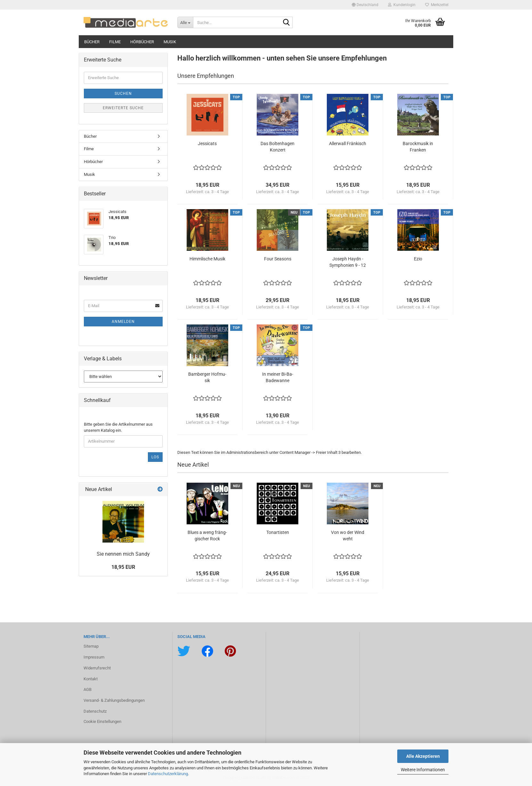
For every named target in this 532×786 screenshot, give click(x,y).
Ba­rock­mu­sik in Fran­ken (418, 147)
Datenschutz (95, 711)
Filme (115, 42)
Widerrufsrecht (97, 668)
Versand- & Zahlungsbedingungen (114, 700)
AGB (88, 689)
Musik (170, 42)
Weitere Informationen (423, 770)
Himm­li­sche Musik (207, 259)
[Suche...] (185, 22)
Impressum (94, 657)
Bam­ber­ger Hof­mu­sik (207, 377)
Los (155, 457)
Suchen (123, 94)
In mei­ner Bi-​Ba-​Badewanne (278, 377)
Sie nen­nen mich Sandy (123, 554)
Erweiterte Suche (123, 108)
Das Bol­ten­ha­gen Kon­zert (278, 147)
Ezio (418, 259)
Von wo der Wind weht (348, 536)
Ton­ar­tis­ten (278, 532)
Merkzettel (437, 5)
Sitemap (91, 646)
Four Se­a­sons (278, 259)
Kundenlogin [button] (402, 5)
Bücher (92, 42)
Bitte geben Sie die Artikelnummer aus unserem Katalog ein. (118, 427)
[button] (365, 5)
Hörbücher (142, 42)
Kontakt (91, 679)
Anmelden (123, 322)
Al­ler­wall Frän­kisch (348, 143)
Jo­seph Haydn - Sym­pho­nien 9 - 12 (348, 262)
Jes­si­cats (207, 143)
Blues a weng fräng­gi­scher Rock (207, 536)
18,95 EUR (123, 567)
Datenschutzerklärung (168, 774)
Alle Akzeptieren (423, 756)
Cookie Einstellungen (102, 721)
